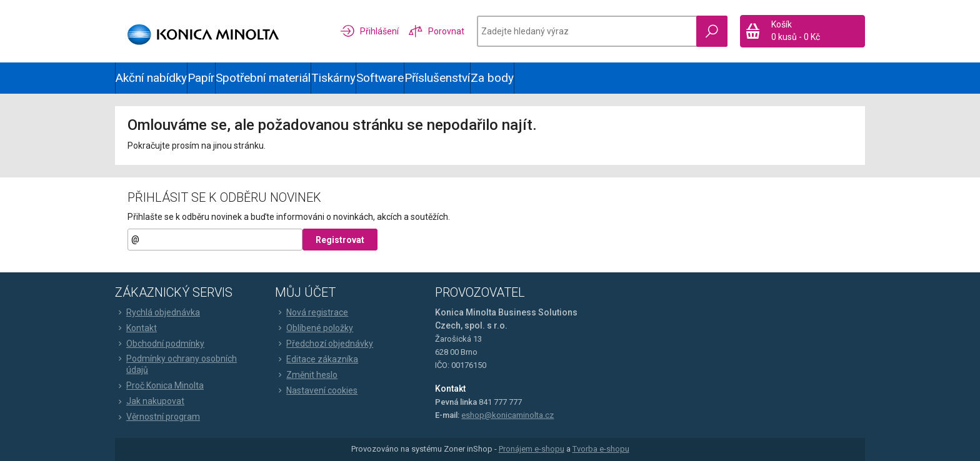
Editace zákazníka (317, 359)
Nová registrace (312, 312)
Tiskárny (333, 78)
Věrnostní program (157, 417)
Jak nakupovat (150, 401)
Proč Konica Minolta (159, 385)
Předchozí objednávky (324, 344)
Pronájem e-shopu (532, 449)
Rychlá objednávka (157, 312)
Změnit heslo (306, 375)
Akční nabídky (151, 78)
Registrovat (340, 240)
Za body (492, 78)
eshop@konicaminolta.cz (507, 415)
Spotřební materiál (263, 78)
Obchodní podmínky (160, 344)
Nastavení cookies (316, 390)
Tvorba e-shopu (601, 449)
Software (380, 78)
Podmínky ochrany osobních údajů (176, 364)
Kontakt (136, 328)
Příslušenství (437, 78)
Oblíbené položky (314, 328)
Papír (201, 78)
